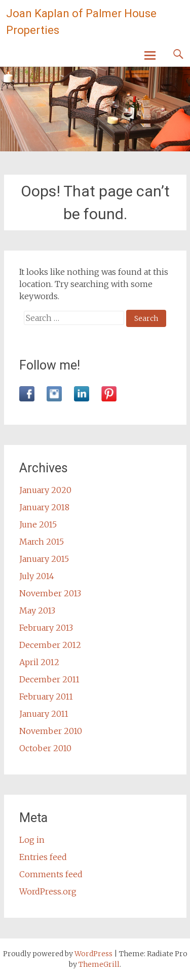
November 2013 (50, 593)
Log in (32, 840)
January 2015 (44, 559)
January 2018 (44, 507)
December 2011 (49, 679)
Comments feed (51, 874)
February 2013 (46, 628)
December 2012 (50, 645)
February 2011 (46, 697)
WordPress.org (48, 891)
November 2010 (51, 731)
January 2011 (44, 714)
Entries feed (43, 857)
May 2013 (37, 610)
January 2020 (45, 490)
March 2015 (42, 542)
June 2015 (38, 524)
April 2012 (39, 662)
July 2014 (37, 576)
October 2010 (45, 748)
